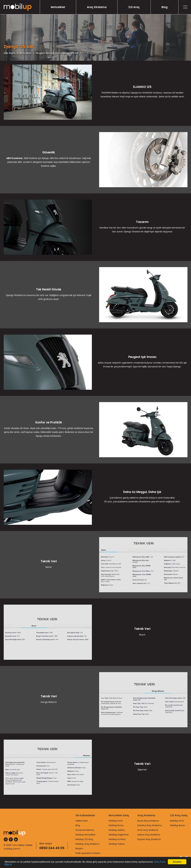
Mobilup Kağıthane (119, 835)
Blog (165, 7)
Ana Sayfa (9, 53)
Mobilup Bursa (116, 825)
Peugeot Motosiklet (47, 53)
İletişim (79, 849)
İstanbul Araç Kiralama (149, 825)
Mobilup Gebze (117, 844)
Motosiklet (58, 7)
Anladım (177, 862)
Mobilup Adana (117, 830)
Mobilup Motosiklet (85, 835)
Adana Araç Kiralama (149, 835)
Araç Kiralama (97, 7)
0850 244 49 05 (52, 848)
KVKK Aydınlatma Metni (88, 853)
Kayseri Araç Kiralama (149, 839)
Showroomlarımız (85, 830)
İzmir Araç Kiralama (148, 830)
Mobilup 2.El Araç (84, 839)
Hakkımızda (82, 821)
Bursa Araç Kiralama (148, 821)
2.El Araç (134, 7)
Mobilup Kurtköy (117, 839)
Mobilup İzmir (116, 821)
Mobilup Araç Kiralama (87, 844)
